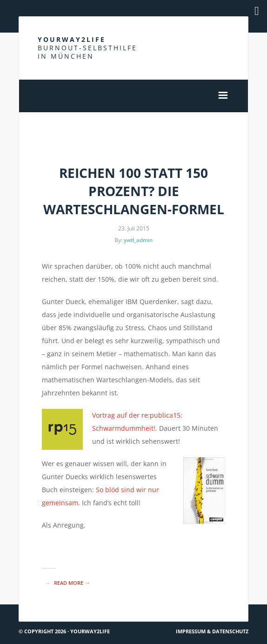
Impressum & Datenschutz (212, 631)
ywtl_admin (138, 240)
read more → (72, 583)
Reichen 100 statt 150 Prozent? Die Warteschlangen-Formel (134, 191)
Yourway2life (87, 48)
